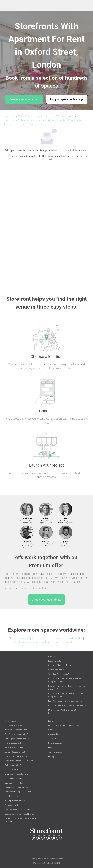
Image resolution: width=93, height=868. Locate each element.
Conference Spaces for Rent (17, 787)
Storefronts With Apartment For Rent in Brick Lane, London (46, 642)
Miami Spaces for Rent (15, 743)
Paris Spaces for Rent (14, 747)
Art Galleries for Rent (14, 778)
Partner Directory (55, 661)
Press (51, 747)
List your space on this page (67, 99)
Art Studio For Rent (13, 805)
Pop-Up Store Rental (14, 769)
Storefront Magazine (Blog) (60, 665)
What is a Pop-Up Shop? (59, 674)
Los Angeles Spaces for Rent (17, 739)
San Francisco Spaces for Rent (18, 734)
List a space (53, 721)
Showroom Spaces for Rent (16, 774)
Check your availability (47, 600)
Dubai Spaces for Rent (14, 765)
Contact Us (53, 734)
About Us (52, 739)
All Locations (10, 721)
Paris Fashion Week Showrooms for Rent (65, 701)
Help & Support (55, 743)
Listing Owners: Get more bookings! (63, 725)
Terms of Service (55, 752)
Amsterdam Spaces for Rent (17, 756)
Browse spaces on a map (24, 99)
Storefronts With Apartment (59, 116)
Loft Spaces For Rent (14, 796)
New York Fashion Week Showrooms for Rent (67, 706)
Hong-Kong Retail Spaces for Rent (19, 761)
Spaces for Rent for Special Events (19, 814)
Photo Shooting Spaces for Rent (18, 792)
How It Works (54, 656)
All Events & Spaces (14, 725)
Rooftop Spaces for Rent (15, 800)
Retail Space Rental (29, 116)
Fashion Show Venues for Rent (18, 809)
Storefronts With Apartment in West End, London (32, 120)
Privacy (51, 756)
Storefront (10, 116)
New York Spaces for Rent (16, 730)
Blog (50, 730)
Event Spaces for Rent (14, 783)
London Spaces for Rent (15, 752)
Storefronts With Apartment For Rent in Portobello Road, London (46, 638)
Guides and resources (57, 670)
